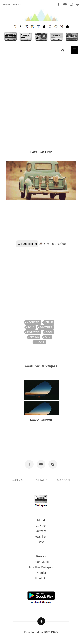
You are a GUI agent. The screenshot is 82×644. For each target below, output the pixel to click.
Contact (6, 5)
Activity (41, 531)
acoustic (33, 322)
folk (31, 327)
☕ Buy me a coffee (52, 244)
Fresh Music (41, 562)
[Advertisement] (41, 98)
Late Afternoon (41, 420)
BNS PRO (51, 632)
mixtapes (46, 327)
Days (41, 542)
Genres (41, 556)
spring (34, 337)
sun (48, 337)
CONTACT (19, 480)
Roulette (41, 578)
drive (49, 322)
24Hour (41, 526)
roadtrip (33, 332)
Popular (41, 573)
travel (40, 342)
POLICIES (41, 480)
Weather (41, 537)
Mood (41, 520)
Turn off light (27, 244)
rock (49, 332)
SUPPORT (64, 480)
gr (78, 4)
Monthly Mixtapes (41, 567)
